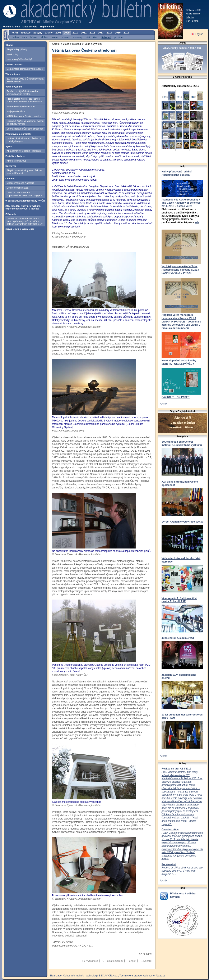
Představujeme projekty (18, 134)
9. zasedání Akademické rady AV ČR (25, 201)
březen (34, 37)
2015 (118, 33)
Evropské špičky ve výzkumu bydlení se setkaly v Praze (25, 122)
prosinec (119, 37)
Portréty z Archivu (15, 156)
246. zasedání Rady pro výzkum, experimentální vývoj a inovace (23, 207)
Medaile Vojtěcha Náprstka (20, 183)
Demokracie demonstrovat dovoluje (25, 69)
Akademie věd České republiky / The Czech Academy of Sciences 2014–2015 (181, 203)
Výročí (9, 146)
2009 (67, 33)
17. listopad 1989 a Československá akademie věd (25, 80)
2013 (101, 33)
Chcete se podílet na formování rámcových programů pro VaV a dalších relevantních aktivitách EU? (25, 221)
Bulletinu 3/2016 (182, 798)
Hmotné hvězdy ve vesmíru (21, 107)
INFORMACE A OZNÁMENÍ (20, 229)
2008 (58, 33)
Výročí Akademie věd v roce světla (182, 522)
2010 (75, 33)
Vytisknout (92, 961)
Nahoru (147, 961)
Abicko (56, 44)
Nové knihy (12, 54)
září (88, 37)
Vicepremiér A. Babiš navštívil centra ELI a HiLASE (179, 600)
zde (197, 222)
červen (66, 37)
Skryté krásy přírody (17, 49)
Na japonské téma (16, 111)
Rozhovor (11, 166)
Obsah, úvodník (14, 64)
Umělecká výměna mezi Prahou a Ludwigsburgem (24, 140)
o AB (15, 33)
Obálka (9, 45)
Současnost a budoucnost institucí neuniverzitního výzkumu (182, 443)
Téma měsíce (13, 74)
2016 (126, 33)
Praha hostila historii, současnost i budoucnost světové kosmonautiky (24, 100)
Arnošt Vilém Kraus (17, 161)
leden (16, 37)
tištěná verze (184, 206)
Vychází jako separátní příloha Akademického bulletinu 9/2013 (180, 268)
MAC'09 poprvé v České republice (24, 116)
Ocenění (10, 179)
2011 (84, 33)
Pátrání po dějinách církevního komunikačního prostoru (22, 93)
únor (24, 37)
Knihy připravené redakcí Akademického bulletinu (177, 173)
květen (55, 37)
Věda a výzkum (14, 87)
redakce (26, 33)
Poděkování (169, 864)
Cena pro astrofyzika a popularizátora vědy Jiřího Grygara (24, 194)
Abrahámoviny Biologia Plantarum (24, 151)
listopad (106, 37)
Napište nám (47, 27)
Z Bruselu (11, 214)
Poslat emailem (114, 961)
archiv (49, 33)
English (197, 34)
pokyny (38, 33)
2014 (109, 33)
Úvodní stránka (11, 27)
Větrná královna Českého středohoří (25, 129)
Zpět (133, 961)
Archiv (163, 404)
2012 (92, 33)
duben (45, 37)
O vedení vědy (170, 830)
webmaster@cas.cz (154, 976)
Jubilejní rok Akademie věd (178, 638)
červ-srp (78, 37)
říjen (96, 37)
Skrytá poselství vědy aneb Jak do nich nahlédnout (24, 172)
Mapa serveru (30, 27)
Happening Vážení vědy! (19, 59)
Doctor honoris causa (18, 188)
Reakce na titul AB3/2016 (176, 769)
